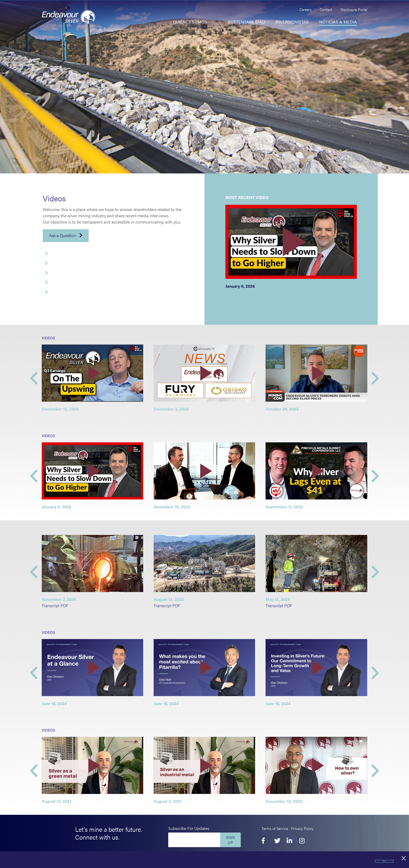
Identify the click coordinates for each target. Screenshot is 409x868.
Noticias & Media (338, 22)
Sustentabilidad (247, 22)
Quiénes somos (190, 22)
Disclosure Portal (354, 9)
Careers (305, 9)
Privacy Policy (302, 828)
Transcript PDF (55, 605)
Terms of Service (275, 828)
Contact (326, 9)
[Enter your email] (194, 840)
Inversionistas (292, 22)
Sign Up (230, 840)
